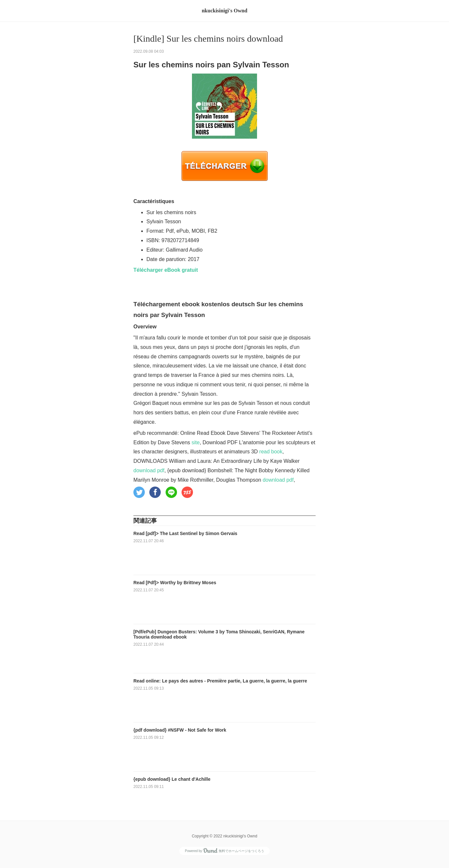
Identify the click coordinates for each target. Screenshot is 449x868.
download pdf (149, 470)
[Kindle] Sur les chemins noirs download (208, 39)
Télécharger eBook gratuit (166, 270)
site (196, 442)
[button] (139, 492)
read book (271, 452)
